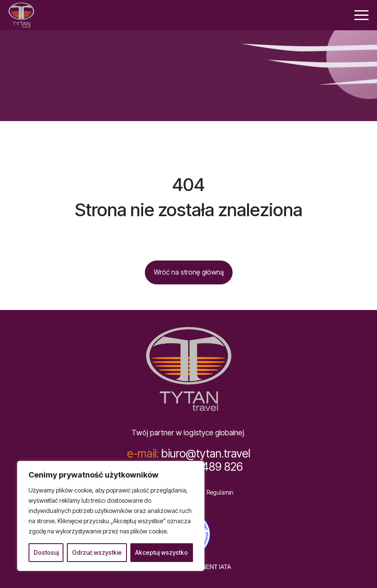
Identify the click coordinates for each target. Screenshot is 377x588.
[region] (111, 516)
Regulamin (220, 493)
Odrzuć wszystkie (97, 552)
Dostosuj (46, 552)
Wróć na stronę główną (189, 272)
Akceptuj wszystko (161, 552)
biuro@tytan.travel (188, 453)
